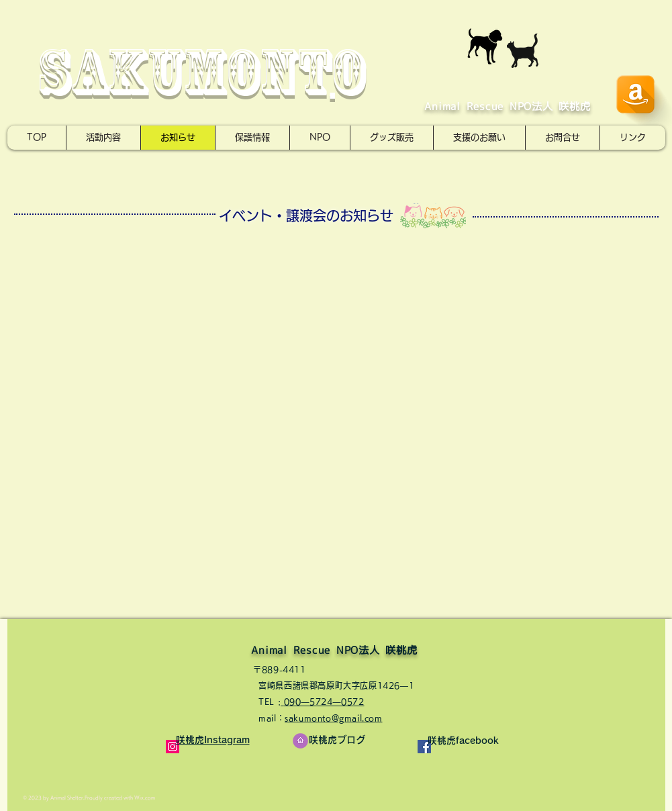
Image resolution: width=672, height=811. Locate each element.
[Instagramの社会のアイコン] (173, 747)
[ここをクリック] (300, 741)
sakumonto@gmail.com (333, 718)
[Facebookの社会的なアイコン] (424, 747)
